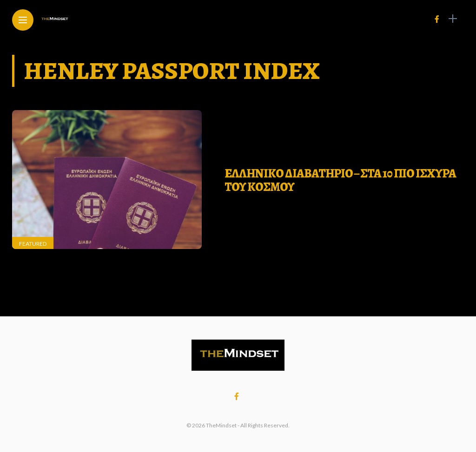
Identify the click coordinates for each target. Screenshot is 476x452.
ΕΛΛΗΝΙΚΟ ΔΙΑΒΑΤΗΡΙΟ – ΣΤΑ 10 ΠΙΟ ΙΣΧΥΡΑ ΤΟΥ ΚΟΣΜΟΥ (340, 180)
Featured (33, 244)
